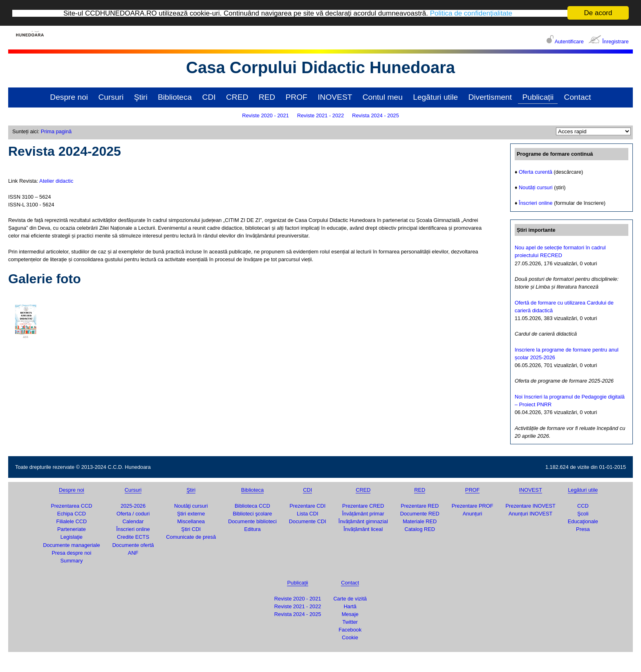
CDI (209, 97)
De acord (598, 12)
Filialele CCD (72, 521)
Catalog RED (420, 529)
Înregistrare (615, 41)
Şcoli (583, 513)
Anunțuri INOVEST (530, 513)
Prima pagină (56, 131)
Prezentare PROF (473, 505)
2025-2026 (133, 505)
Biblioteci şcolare (252, 513)
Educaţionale (583, 521)
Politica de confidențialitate (471, 13)
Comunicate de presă (191, 537)
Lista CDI (308, 513)
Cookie (350, 637)
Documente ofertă (133, 545)
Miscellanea (191, 521)
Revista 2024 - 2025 (375, 115)
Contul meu (383, 97)
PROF (297, 97)
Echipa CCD (72, 513)
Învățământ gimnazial (363, 521)
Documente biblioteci (252, 521)
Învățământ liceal (363, 529)
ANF (133, 552)
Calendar (133, 521)
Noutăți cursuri (536, 187)
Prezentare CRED (363, 505)
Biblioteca (175, 97)
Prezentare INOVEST (530, 505)
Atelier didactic (56, 180)
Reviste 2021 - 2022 (321, 115)
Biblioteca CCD (252, 505)
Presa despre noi (72, 552)
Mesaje (350, 614)
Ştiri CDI (191, 529)
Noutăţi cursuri (191, 505)
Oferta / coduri (133, 513)
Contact (578, 97)
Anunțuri (473, 513)
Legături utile (435, 97)
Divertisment (490, 97)
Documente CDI (308, 521)
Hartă (350, 606)
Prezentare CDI (307, 505)
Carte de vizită (350, 598)
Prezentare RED (420, 505)
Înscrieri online (536, 203)
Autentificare (569, 41)
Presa (583, 529)
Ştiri (141, 97)
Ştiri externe (191, 513)
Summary (72, 560)
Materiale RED (420, 521)
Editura (252, 529)
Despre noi (69, 97)
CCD (583, 505)
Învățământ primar (363, 513)
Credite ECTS (133, 537)
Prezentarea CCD (71, 505)
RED (267, 97)
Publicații (538, 97)
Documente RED (420, 513)
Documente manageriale (71, 545)
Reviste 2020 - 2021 (266, 115)
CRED (237, 97)
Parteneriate (72, 529)
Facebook (350, 629)
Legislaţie (72, 537)
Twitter (350, 622)
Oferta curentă (536, 171)
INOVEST (335, 97)
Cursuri (111, 97)
